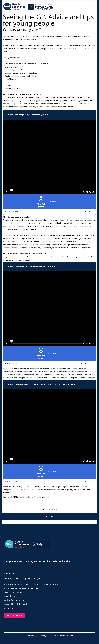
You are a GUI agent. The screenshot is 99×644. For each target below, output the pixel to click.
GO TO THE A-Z (15, 616)
